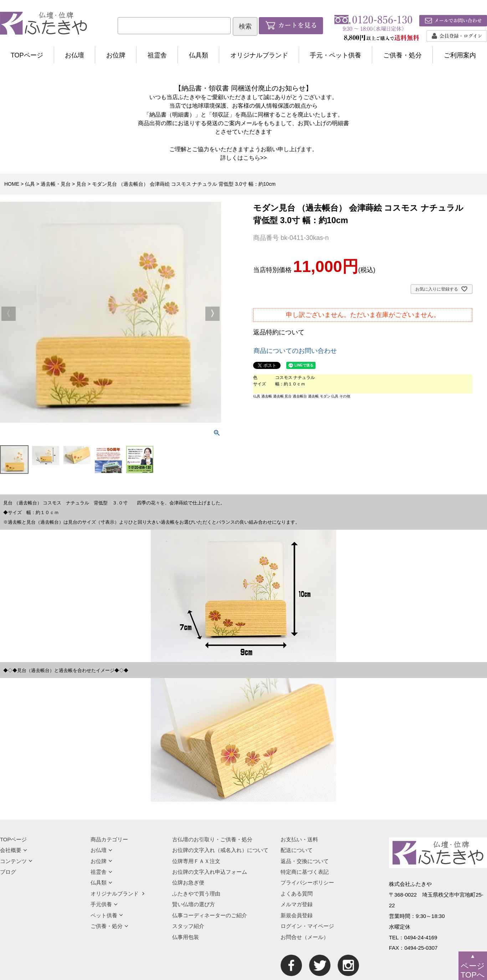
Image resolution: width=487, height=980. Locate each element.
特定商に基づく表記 (305, 872)
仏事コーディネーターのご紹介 (210, 915)
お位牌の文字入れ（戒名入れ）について (220, 850)
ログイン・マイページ (307, 926)
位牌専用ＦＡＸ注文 (196, 861)
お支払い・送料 (299, 839)
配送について (297, 850)
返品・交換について (305, 861)
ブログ (8, 872)
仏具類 (199, 55)
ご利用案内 (460, 55)
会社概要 (14, 850)
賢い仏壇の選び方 (194, 904)
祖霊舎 (157, 55)
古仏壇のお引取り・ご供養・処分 (212, 839)
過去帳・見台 (56, 184)
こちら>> (255, 158)
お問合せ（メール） (305, 937)
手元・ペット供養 (335, 55)
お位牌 (116, 55)
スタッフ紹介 (188, 926)
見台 (81, 184)
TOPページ (27, 55)
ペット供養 (107, 915)
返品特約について (279, 332)
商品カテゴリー (109, 839)
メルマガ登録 (297, 904)
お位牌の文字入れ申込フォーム (210, 872)
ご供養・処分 (403, 55)
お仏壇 (75, 55)
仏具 (30, 184)
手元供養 (104, 904)
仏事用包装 (186, 937)
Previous (9, 314)
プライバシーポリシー (307, 882)
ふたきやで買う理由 (196, 894)
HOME (12, 184)
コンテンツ (16, 861)
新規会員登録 (297, 915)
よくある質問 (297, 894)
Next (212, 314)
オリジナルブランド (259, 55)
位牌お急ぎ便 (188, 882)
